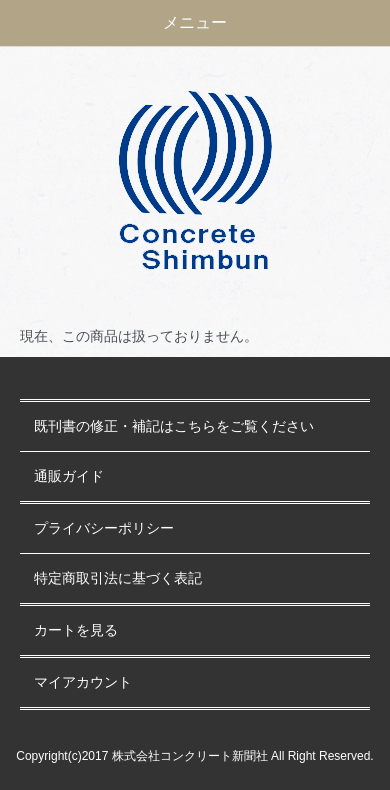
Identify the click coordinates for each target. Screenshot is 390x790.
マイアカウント (83, 682)
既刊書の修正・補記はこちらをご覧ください (174, 426)
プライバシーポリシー (104, 528)
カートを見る (76, 630)
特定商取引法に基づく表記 (118, 578)
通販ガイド (69, 476)
